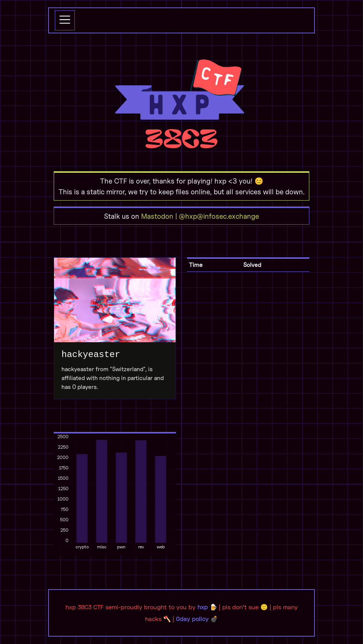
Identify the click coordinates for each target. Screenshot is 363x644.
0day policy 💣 (197, 619)
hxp (203, 607)
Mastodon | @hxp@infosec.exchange (200, 216)
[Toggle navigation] (65, 20)
